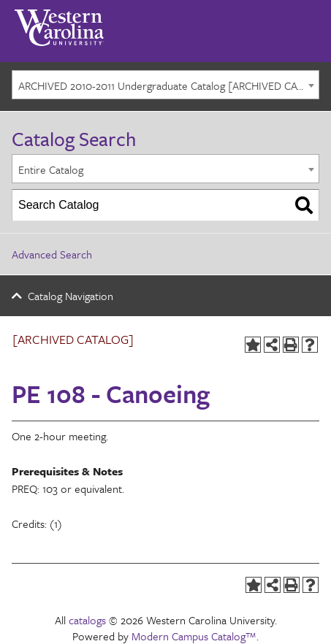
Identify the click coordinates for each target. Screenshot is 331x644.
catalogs (87, 620)
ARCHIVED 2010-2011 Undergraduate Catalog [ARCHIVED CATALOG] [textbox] (168, 85)
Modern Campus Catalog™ (194, 636)
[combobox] (165, 85)
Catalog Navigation (71, 296)
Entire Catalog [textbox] (51, 169)
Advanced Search (52, 254)
